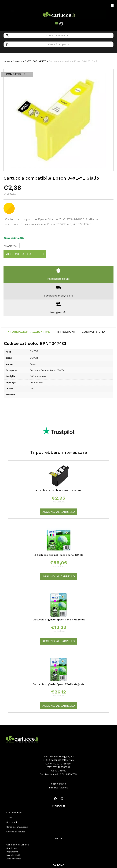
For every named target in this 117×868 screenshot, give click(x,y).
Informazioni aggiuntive (28, 332)
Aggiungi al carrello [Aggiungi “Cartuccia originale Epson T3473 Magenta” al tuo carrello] (59, 706)
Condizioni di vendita (18, 845)
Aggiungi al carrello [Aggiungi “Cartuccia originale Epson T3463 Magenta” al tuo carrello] (59, 641)
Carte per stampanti (17, 827)
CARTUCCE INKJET (35, 61)
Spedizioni (12, 848)
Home (7, 61)
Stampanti (12, 822)
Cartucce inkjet (14, 813)
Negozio (17, 61)
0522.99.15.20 (58, 784)
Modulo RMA (13, 855)
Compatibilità (93, 332)
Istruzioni (66, 332)
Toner (9, 817)
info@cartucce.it (59, 788)
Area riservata (14, 859)
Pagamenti (12, 852)
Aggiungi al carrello (25, 254)
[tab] (28, 332)
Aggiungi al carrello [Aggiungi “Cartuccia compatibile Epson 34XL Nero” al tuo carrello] (59, 512)
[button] (61, 24)
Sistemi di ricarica (16, 832)
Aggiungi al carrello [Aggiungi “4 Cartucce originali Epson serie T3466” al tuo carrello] (59, 576)
